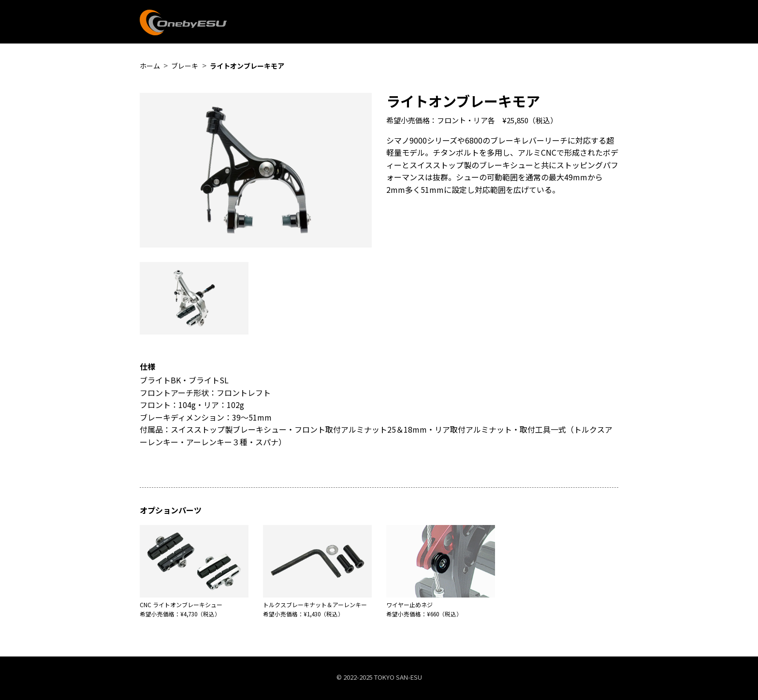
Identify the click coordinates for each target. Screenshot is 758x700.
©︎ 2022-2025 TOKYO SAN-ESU (379, 677)
